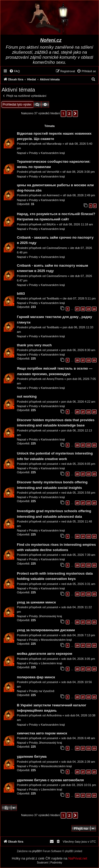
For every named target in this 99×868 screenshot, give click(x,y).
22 (83, 309)
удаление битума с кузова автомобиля (50, 780)
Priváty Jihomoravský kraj (46, 616)
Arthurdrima (54, 715)
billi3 (21, 294)
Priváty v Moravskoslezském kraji (50, 640)
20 (77, 360)
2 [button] (69, 113)
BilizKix (51, 224)
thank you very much (34, 345)
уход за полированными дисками (46, 630)
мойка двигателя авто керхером (44, 654)
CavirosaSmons (57, 248)
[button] (75, 113)
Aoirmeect (53, 195)
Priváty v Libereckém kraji (46, 663)
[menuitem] (15, 71)
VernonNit (53, 172)
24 (94, 309)
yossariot (52, 350)
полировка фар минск (36, 677)
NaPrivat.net (78, 858)
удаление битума (32, 756)
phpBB (36, 851)
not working (27, 396)
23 (88, 309)
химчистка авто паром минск (42, 733)
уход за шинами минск (36, 602)
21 (77, 309)
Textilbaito (53, 298)
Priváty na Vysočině (42, 691)
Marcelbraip (54, 144)
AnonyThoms (55, 379)
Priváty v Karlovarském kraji (47, 153)
